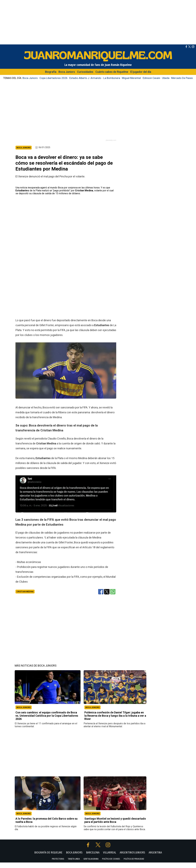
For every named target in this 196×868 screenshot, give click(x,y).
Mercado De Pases (182, 78)
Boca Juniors (67, 72)
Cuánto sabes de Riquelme (112, 72)
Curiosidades (85, 72)
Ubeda (166, 78)
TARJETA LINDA (74, 864)
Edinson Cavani (151, 78)
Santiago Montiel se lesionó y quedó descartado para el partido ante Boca (115, 826)
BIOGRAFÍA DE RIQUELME (48, 858)
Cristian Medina (25, 597)
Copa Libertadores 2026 (54, 78)
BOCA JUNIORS (24, 713)
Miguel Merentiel (131, 78)
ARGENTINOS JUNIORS (132, 858)
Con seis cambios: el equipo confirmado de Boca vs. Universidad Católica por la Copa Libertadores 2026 (47, 721)
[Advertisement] (98, 21)
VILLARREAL (110, 858)
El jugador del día (141, 72)
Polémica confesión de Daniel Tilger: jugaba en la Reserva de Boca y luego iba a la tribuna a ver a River (115, 721)
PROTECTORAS (58, 864)
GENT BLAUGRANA (91, 864)
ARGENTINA (155, 858)
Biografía (51, 72)
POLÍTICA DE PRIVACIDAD (134, 864)
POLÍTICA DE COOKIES (111, 864)
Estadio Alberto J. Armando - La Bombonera (95, 78)
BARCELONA (93, 858)
